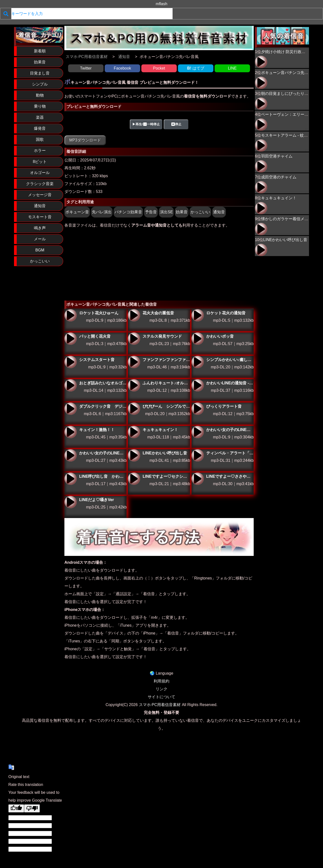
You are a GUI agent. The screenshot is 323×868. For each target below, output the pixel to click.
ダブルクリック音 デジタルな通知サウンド (71, 409)
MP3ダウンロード (85, 140)
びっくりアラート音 (198, 409)
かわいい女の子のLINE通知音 (71, 455)
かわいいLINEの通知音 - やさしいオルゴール (198, 385)
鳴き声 (40, 228)
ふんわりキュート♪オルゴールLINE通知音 (134, 385)
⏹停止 (176, 124)
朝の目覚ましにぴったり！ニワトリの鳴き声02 (261, 104)
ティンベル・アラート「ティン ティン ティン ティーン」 (198, 455)
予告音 (151, 212)
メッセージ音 (40, 195)
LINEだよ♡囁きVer (71, 502)
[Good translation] (16, 808)
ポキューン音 (77, 212)
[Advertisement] (159, 264)
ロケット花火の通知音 (198, 315)
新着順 (40, 51)
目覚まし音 (40, 73)
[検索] (6, 14)
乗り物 (40, 106)
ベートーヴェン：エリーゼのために (261, 125)
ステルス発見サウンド (134, 339)
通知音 (40, 206)
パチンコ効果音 (128, 212)
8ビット (40, 162)
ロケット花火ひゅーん (71, 315)
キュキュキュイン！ (134, 432)
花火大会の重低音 (134, 315)
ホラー (40, 151)
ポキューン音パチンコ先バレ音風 (291, 73)
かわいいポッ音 (198, 339)
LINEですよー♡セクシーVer (134, 479)
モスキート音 (40, 217)
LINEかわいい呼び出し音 (134, 455)
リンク (161, 689)
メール (40, 239)
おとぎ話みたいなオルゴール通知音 (71, 385)
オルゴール (40, 173)
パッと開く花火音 (71, 339)
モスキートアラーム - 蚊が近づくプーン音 (261, 145)
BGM (40, 250)
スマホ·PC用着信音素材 (160, 705)
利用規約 (161, 681)
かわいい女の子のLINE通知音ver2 (198, 432)
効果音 (40, 62)
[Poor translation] (32, 808)
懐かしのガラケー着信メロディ (289, 219)
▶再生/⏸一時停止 (146, 124)
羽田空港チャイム (277, 156)
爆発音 (40, 128)
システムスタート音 (71, 362)
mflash (161, 4)
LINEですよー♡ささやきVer (198, 479)
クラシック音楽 (40, 184)
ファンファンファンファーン (134, 362)
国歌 (40, 139)
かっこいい (40, 261)
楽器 (40, 117)
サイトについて (161, 697)
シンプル (40, 84)
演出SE (166, 212)
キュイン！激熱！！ (71, 432)
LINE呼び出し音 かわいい (71, 479)
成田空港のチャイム (279, 177)
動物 (40, 95)
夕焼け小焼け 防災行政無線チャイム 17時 (261, 62)
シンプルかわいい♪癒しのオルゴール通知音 (198, 362)
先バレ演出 (102, 212)
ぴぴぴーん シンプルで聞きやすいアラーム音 (134, 409)
